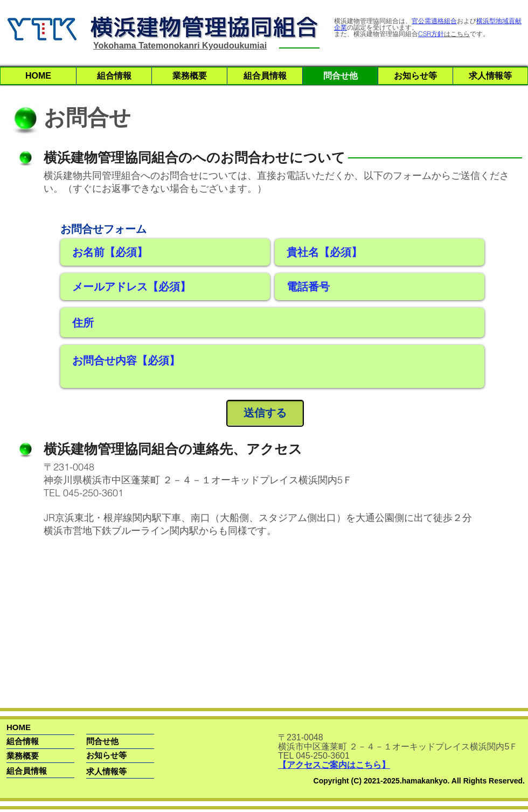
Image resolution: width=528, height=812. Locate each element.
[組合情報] (47, 741)
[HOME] (53, 727)
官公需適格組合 (434, 21)
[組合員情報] (27, 771)
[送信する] (265, 413)
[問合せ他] (110, 741)
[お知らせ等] (106, 755)
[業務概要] (47, 756)
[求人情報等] (106, 771)
